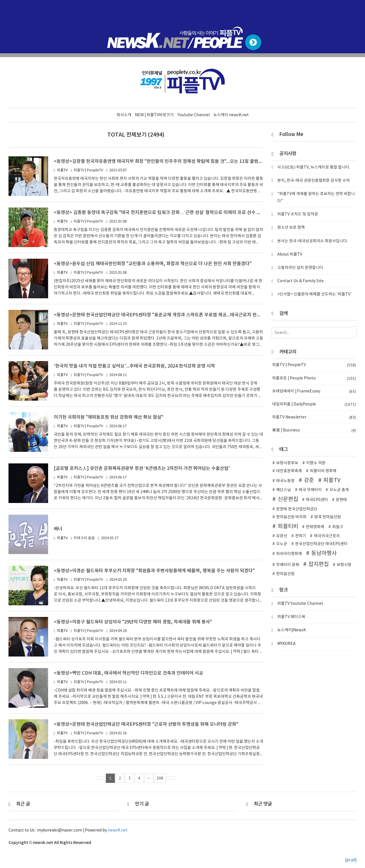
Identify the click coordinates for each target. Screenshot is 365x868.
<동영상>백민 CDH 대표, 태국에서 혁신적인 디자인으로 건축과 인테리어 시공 (129, 673)
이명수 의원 (316, 463)
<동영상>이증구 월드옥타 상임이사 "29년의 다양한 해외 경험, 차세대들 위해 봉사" (134, 622)
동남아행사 (324, 553)
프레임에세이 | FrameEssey (314, 391)
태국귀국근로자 (327, 536)
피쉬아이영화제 (289, 554)
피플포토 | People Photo (314, 378)
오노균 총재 (339, 490)
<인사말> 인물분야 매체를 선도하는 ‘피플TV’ (314, 294)
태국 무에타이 (310, 490)
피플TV (332, 480)
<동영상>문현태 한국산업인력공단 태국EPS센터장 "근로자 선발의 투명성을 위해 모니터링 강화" (147, 724)
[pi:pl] (351, 860)
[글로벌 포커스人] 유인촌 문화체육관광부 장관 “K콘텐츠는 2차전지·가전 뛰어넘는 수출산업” (142, 468)
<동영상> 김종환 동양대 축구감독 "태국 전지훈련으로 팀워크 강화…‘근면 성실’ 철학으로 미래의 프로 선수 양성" (161, 213)
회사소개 (124, 115)
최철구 (338, 527)
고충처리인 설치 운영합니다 (300, 268)
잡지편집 (319, 564)
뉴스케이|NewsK (292, 630)
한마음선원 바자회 (291, 517)
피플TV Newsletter (314, 417)
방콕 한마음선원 (328, 517)
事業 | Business (314, 430)
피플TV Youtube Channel (300, 604)
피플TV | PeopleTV (88, 170)
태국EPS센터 (317, 500)
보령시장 (344, 565)
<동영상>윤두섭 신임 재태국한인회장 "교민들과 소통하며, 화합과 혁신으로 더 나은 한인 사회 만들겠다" (153, 264)
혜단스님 (284, 490)
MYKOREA (286, 644)
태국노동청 (285, 481)
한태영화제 (315, 527)
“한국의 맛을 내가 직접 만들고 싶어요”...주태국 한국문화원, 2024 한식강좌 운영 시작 (135, 366)
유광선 (282, 536)
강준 (309, 480)
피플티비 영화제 (323, 471)
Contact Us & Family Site (300, 281)
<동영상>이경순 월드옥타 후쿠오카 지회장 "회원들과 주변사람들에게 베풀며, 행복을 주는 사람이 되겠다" (155, 571)
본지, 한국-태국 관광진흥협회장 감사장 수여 (314, 181)
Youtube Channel (194, 115)
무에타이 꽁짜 (288, 565)
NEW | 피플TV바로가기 (154, 115)
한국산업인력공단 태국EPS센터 (321, 544)
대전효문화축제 (289, 471)
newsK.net (118, 830)
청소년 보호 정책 (291, 228)
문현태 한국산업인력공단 (297, 509)
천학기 (301, 536)
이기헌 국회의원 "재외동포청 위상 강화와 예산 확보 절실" (109, 417)
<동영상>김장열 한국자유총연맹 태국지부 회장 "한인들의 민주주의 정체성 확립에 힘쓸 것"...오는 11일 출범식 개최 (164, 161)
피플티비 (288, 526)
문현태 (341, 500)
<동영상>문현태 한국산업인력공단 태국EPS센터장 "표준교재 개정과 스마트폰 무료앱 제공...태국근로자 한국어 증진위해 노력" (175, 315)
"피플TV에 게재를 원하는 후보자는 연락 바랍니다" (316, 197)
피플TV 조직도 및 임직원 (298, 214)
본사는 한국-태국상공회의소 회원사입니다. (313, 241)
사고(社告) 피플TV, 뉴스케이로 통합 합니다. (314, 167)
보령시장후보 (287, 463)
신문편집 (288, 499)
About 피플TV (290, 254)
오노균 (282, 544)
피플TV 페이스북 (291, 617)
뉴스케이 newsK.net (231, 115)
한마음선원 (285, 574)
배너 (58, 529)
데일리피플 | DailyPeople (314, 404)
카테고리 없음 (84, 538)
